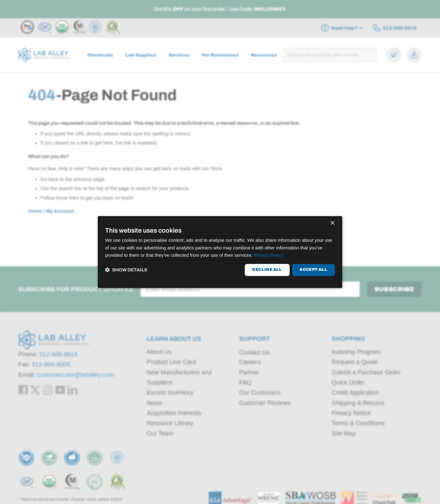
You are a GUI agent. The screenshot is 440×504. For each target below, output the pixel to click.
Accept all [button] (313, 270)
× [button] (332, 223)
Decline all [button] (267, 270)
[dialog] (220, 252)
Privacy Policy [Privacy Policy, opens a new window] (269, 256)
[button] (126, 270)
